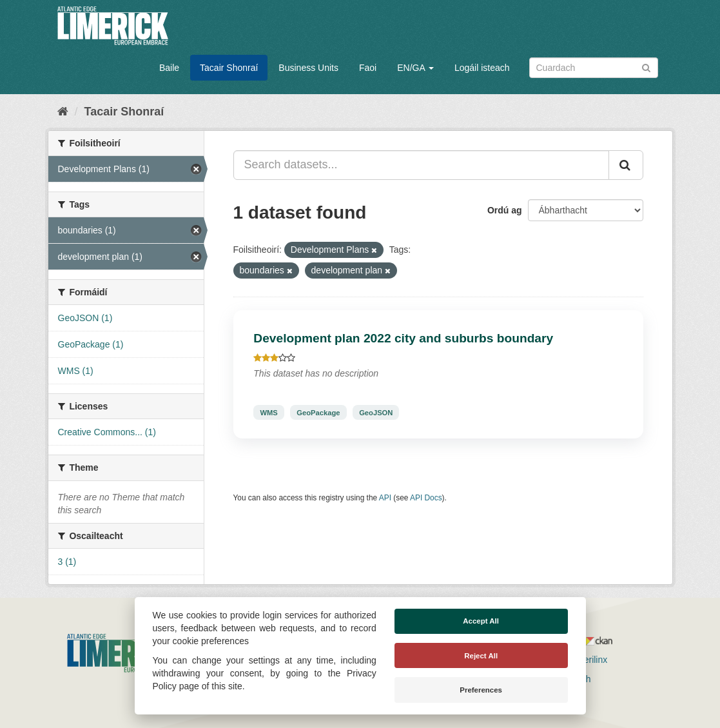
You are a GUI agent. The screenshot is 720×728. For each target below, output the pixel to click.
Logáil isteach (482, 68)
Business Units (308, 68)
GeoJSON (376, 412)
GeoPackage (318, 412)
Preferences (481, 690)
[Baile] (63, 112)
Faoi (368, 68)
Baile (169, 68)
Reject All (481, 656)
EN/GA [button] (415, 68)
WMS (268, 412)
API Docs (426, 498)
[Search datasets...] (421, 165)
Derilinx (587, 660)
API (385, 498)
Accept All (481, 621)
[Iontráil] (646, 67)
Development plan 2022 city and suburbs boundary (403, 338)
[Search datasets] (594, 68)
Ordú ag (505, 210)
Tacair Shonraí (229, 68)
